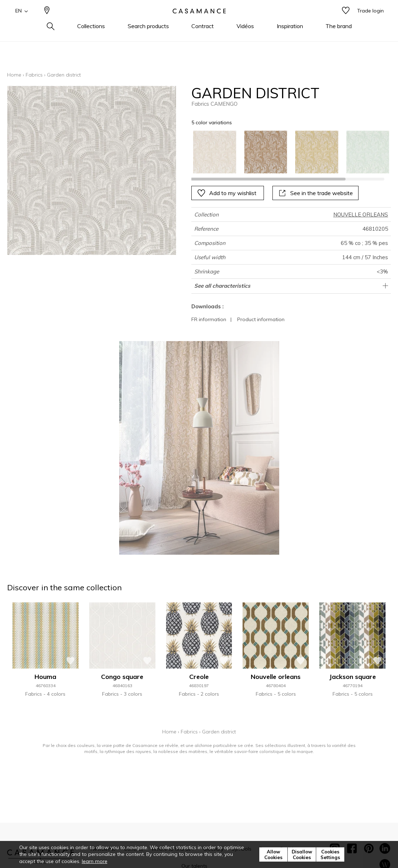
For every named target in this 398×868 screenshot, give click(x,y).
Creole (199, 677)
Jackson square (353, 677)
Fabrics (34, 75)
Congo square (122, 677)
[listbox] (287, 152)
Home (14, 75)
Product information (261, 319)
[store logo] (199, 22)
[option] (214, 152)
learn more (95, 861)
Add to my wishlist (227, 193)
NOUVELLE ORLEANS (361, 215)
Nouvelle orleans (276, 677)
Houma (45, 677)
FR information (209, 319)
